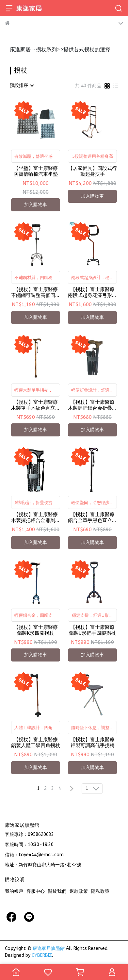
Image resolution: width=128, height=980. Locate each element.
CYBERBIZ (42, 955)
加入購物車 (36, 205)
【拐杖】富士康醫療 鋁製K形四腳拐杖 (36, 630)
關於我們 (57, 891)
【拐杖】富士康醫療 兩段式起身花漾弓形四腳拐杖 (92, 292)
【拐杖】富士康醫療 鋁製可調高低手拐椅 (93, 743)
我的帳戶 (14, 891)
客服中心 (36, 891)
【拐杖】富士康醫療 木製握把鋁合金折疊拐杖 (92, 405)
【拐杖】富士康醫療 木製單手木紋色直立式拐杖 (36, 405)
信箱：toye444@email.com (34, 855)
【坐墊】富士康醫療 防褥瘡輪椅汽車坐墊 (36, 171)
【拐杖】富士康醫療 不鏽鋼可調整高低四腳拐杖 (36, 292)
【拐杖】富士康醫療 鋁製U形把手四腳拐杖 (92, 630)
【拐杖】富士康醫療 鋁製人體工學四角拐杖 (36, 743)
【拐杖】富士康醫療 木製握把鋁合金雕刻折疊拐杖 (36, 517)
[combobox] (22, 86)
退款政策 (79, 891)
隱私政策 (100, 891)
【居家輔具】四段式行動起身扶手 (92, 171)
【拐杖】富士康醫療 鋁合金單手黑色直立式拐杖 (92, 517)
